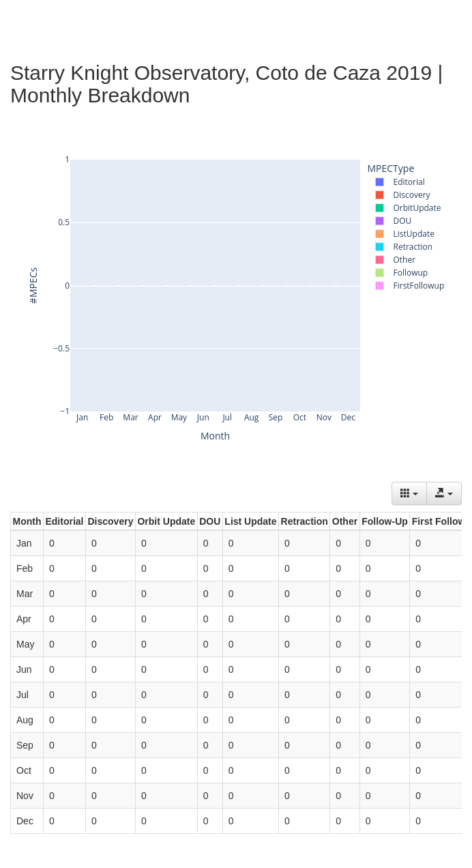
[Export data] (444, 493)
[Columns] (409, 493)
